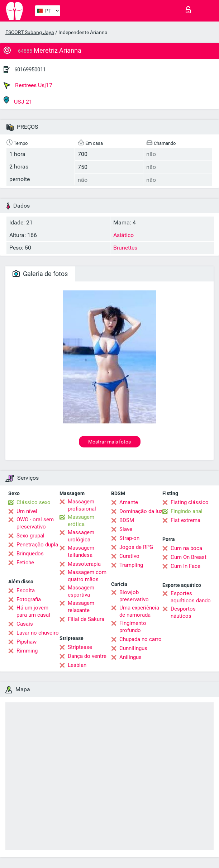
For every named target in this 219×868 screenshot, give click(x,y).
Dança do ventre (87, 656)
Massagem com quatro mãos (87, 576)
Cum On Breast (189, 557)
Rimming (27, 651)
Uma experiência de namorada (139, 611)
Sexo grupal (30, 536)
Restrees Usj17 (28, 85)
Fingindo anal (187, 511)
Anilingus (130, 657)
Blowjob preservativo (134, 596)
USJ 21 (18, 101)
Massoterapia (84, 564)
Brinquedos (30, 554)
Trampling (131, 565)
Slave (126, 529)
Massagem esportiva (81, 591)
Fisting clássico (190, 502)
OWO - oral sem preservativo (35, 523)
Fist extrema (185, 520)
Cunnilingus (133, 648)
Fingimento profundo (133, 627)
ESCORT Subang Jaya (30, 32)
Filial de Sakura (86, 619)
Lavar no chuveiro (38, 633)
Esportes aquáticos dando (191, 597)
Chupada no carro (141, 639)
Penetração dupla (37, 545)
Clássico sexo (34, 502)
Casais (25, 624)
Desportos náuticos (183, 612)
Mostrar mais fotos (109, 442)
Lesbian (77, 665)
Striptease (80, 647)
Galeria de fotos (40, 274)
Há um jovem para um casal (33, 611)
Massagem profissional (82, 505)
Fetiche (25, 563)
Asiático (123, 235)
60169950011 (30, 70)
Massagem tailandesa (81, 551)
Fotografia (29, 599)
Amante (129, 502)
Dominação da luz (141, 511)
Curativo (129, 556)
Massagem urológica (81, 536)
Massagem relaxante (81, 607)
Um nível (27, 511)
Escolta (26, 590)
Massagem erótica (81, 521)
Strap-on (129, 538)
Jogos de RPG (136, 547)
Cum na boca (186, 548)
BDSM (127, 520)
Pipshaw (27, 642)
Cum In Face (185, 566)
